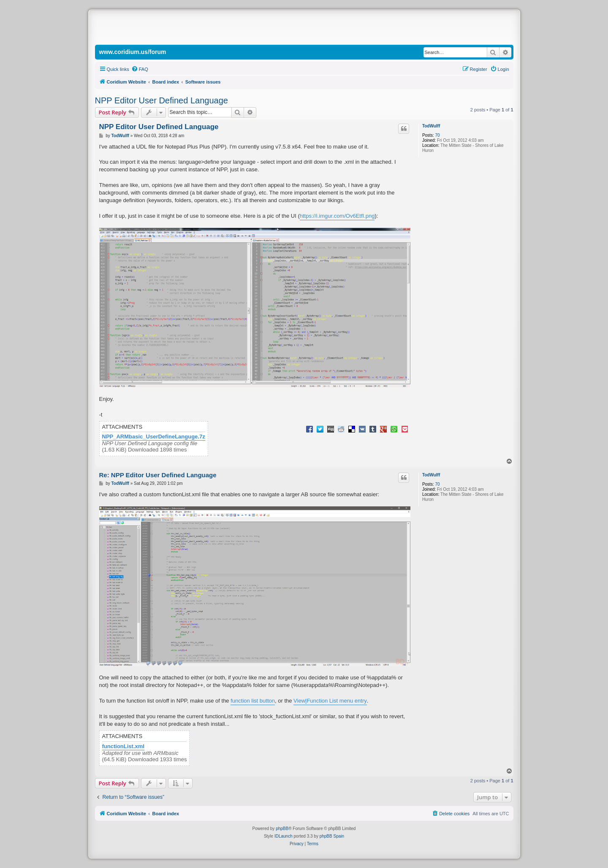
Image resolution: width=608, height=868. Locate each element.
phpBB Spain (332, 836)
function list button (253, 701)
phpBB (282, 829)
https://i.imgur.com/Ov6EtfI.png (337, 216)
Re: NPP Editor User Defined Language (158, 475)
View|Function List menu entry (330, 701)
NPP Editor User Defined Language (161, 100)
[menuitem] (140, 69)
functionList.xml (123, 746)
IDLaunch (284, 836)
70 (437, 135)
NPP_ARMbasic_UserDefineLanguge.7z (154, 437)
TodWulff (431, 126)
